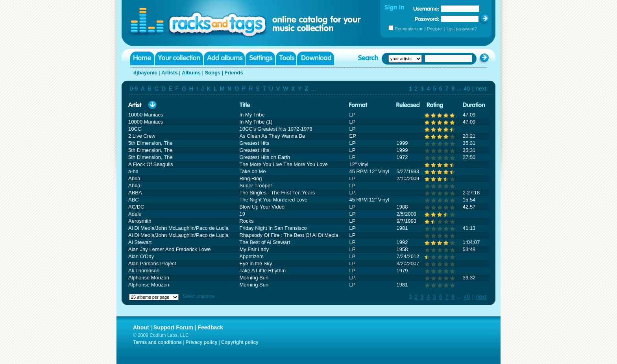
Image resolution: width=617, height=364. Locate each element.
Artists (169, 73)
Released (408, 105)
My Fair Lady (254, 249)
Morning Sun (254, 278)
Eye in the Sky (256, 263)
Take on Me (252, 171)
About (141, 327)
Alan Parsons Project (152, 263)
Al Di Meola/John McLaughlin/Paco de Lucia (178, 228)
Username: (426, 9)
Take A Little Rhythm (262, 271)
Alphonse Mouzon (149, 278)
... (314, 89)
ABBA (135, 193)
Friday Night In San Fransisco (273, 228)
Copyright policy (240, 342)
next (481, 89)
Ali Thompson (144, 271)
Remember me (409, 29)
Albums (191, 73)
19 (242, 214)
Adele (135, 214)
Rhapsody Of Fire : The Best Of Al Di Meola (289, 235)
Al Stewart (140, 242)
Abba (134, 178)
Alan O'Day (141, 256)
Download (316, 58)
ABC (134, 200)
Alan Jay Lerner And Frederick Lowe (170, 249)
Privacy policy (202, 342)
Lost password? (462, 29)
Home (142, 58)
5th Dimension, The (151, 143)
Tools (286, 58)
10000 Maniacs (146, 115)
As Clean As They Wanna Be (272, 136)
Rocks (246, 221)
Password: (427, 19)
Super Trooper (256, 186)
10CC (135, 129)
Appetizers (251, 256)
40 (467, 89)
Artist (135, 105)
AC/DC (136, 207)
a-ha (133, 171)
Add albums (224, 58)
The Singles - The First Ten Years (277, 193)
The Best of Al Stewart (265, 242)
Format (358, 105)
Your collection (179, 58)
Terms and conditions (157, 342)
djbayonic (145, 73)
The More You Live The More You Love (284, 164)
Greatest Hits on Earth (265, 157)
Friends (234, 73)
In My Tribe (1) (256, 122)
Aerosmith (140, 221)
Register (435, 29)
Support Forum (173, 327)
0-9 (134, 89)
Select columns (199, 296)
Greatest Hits (254, 143)
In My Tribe (252, 115)
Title (245, 105)
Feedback (210, 327)
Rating (435, 105)
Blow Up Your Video (262, 207)
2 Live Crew (142, 136)
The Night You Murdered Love (273, 200)
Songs (212, 73)
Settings (260, 58)
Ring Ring (250, 178)
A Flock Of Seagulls (151, 164)
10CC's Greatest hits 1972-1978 (276, 129)
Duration (474, 105)
